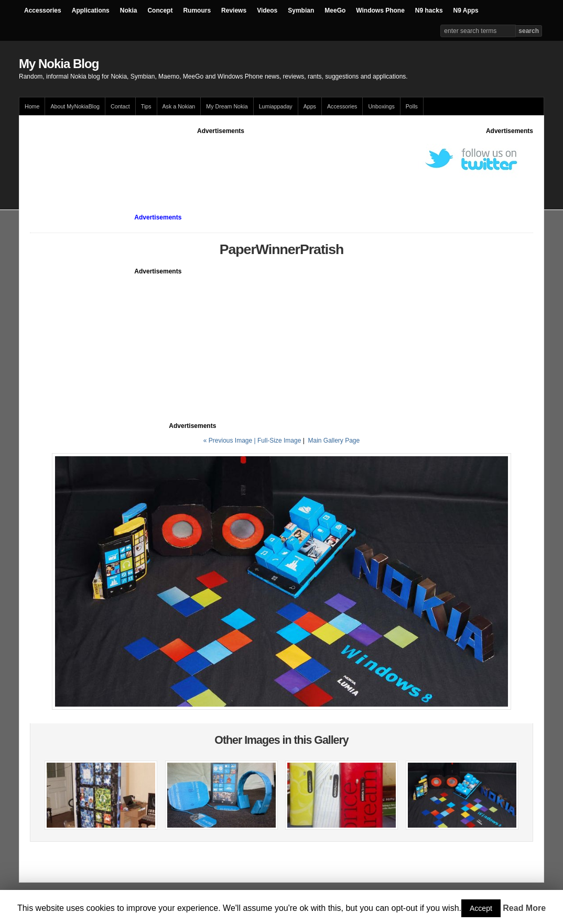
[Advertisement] (221, 159)
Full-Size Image (279, 441)
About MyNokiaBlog (75, 106)
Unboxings (381, 106)
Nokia (129, 10)
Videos (267, 10)
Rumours (197, 10)
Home (32, 106)
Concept (160, 10)
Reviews (234, 10)
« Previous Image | (230, 441)
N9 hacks (429, 10)
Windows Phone (380, 10)
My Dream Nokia (227, 106)
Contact (120, 106)
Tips (146, 106)
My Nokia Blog (59, 64)
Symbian (301, 10)
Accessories (43, 10)
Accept (481, 908)
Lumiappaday (276, 106)
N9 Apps (466, 10)
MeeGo (335, 10)
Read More (524, 908)
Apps (310, 106)
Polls (412, 106)
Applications (91, 10)
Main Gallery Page (334, 441)
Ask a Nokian (179, 106)
